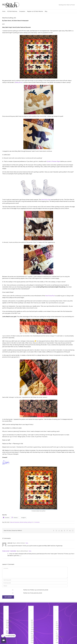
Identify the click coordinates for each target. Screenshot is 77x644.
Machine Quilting (23, 522)
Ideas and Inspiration (15, 522)
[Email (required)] (35, 583)
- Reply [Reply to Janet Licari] (26, 543)
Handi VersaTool (50, 296)
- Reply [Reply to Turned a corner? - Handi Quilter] (30, 551)
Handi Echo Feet (46, 200)
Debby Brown (19, 82)
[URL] (35, 586)
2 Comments (37, 522)
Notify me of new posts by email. (33, 593)
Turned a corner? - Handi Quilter (9, 551)
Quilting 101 (30, 522)
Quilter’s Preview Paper (53, 161)
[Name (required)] (35, 580)
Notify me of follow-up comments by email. (36, 590)
